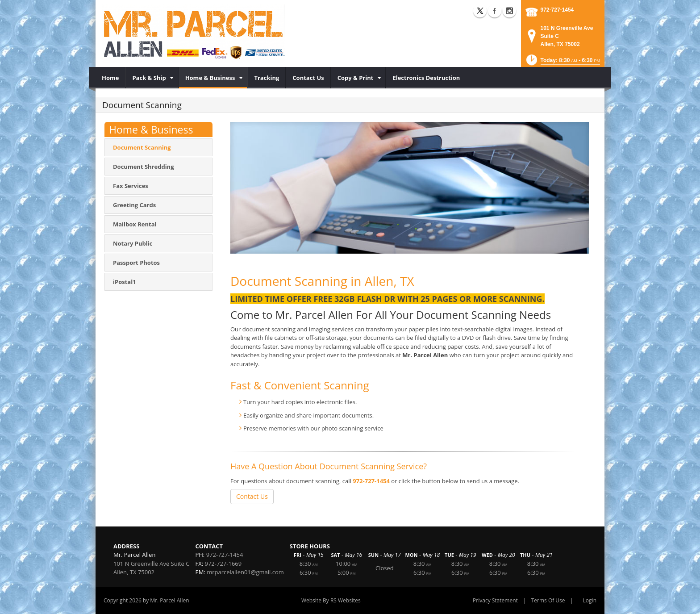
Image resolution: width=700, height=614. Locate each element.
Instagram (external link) (509, 11)
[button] (562, 63)
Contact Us (252, 496)
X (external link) (480, 11)
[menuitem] (110, 78)
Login (590, 600)
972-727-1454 (557, 10)
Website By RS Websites (331, 600)
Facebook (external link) (495, 11)
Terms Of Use (548, 600)
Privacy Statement (495, 600)
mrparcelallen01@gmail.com (245, 572)
